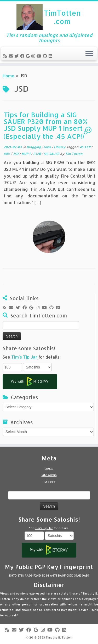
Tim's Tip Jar (24, 357)
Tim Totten (74, 154)
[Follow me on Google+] (29, 56)
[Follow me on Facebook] (23, 56)
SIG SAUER (52, 154)
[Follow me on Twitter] (17, 56)
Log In (49, 468)
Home (8, 76)
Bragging (34, 147)
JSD (16, 154)
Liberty (60, 147)
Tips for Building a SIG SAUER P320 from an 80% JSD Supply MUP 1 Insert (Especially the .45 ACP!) (46, 125)
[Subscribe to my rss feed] (6, 56)
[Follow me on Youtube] (40, 56)
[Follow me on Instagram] (34, 56)
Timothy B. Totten (59, 637)
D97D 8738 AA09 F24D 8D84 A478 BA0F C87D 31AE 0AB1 (49, 576)
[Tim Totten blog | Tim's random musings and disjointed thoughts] (49, 17)
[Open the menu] (89, 54)
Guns (48, 147)
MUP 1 (26, 154)
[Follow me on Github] (46, 56)
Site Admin (49, 475)
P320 (37, 154)
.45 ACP (85, 147)
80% (7, 154)
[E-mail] (11, 56)
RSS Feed (49, 482)
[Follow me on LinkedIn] (51, 56)
